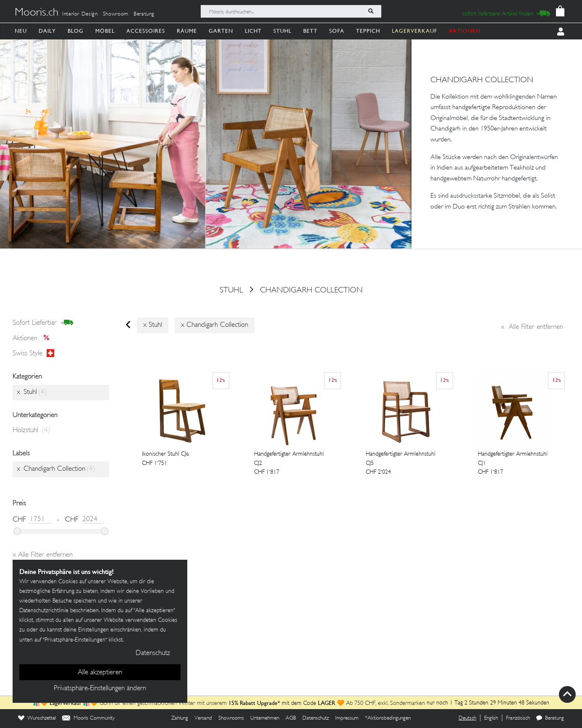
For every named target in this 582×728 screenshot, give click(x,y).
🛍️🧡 (41, 703)
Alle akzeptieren (100, 673)
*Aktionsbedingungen (388, 718)
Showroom (116, 14)
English (491, 718)
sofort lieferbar (43, 323)
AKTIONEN (465, 31)
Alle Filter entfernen (532, 327)
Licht (253, 31)
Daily (47, 31)
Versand (203, 718)
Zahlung (180, 718)
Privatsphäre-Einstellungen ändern (100, 689)
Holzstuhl (31, 431)
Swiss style (33, 354)
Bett (310, 31)
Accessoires (146, 31)
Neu (21, 31)
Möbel (105, 31)
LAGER (326, 703)
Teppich (368, 31)
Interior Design (80, 14)
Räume (187, 31)
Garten (221, 31)
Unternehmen (265, 718)
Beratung (144, 14)
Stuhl (282, 31)
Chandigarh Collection (311, 290)
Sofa (337, 31)
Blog (76, 31)
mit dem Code (273, 703)
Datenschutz (316, 718)
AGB (291, 718)
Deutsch (467, 718)
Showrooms (231, 718)
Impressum (347, 718)
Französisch (518, 718)
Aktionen (33, 339)
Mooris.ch (37, 13)
